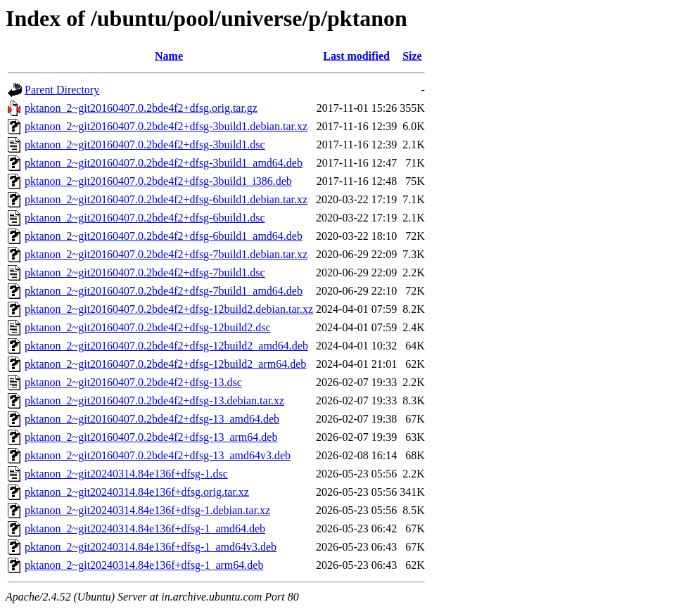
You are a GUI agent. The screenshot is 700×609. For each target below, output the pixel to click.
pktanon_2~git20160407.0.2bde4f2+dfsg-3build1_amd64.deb (164, 163)
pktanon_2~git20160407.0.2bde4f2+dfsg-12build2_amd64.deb (166, 346)
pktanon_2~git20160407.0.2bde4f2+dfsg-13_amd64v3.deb (158, 455)
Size (412, 56)
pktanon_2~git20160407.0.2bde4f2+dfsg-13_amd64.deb (152, 419)
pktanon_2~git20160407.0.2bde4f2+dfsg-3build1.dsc (145, 145)
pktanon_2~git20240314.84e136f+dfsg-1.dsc (126, 474)
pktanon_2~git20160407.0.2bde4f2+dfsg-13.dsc (133, 382)
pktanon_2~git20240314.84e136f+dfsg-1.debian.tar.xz (147, 510)
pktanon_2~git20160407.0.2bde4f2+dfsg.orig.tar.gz (141, 108)
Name (169, 56)
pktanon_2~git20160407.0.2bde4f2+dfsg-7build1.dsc (145, 273)
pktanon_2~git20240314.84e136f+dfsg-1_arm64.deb (144, 565)
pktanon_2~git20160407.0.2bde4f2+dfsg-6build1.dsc (145, 218)
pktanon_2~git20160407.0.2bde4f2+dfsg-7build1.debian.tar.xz (166, 254)
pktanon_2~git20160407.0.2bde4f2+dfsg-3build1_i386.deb (158, 181)
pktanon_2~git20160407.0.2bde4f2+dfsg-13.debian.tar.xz (154, 400)
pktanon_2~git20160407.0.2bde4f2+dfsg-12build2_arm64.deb (165, 364)
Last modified (356, 56)
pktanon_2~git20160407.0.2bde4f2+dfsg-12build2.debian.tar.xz (169, 309)
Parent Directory (62, 90)
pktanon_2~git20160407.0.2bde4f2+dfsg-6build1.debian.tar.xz (166, 199)
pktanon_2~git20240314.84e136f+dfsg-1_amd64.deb (145, 528)
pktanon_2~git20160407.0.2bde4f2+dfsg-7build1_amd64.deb (164, 291)
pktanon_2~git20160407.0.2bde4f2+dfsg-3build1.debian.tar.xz (166, 126)
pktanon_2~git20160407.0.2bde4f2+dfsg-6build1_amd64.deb (164, 236)
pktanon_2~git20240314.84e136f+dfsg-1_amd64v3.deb (151, 547)
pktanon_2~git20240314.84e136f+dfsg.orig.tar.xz (137, 492)
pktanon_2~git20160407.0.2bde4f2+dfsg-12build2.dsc (148, 327)
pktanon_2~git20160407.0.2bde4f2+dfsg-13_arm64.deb (151, 437)
